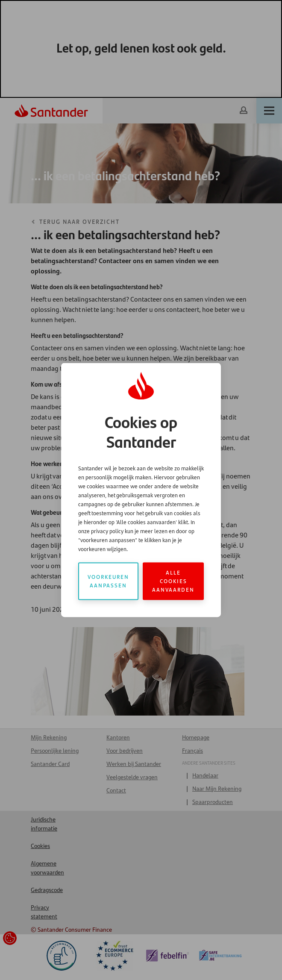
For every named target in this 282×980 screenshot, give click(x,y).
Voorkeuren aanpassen (108, 581)
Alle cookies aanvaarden (173, 581)
